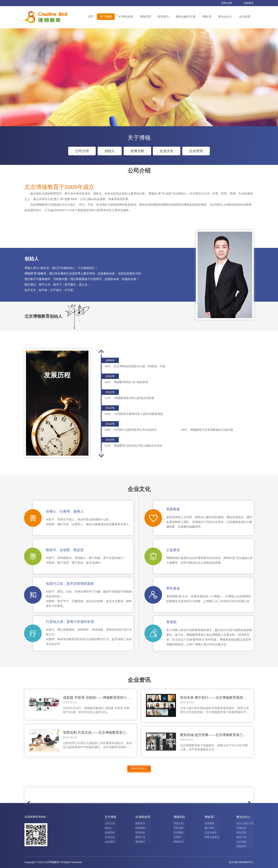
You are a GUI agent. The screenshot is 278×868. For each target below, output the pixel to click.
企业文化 (167, 151)
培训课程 (178, 833)
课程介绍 (140, 837)
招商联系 (241, 846)
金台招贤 (245, 17)
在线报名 (246, 3)
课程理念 (140, 823)
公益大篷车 (211, 833)
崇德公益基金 (212, 837)
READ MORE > (139, 769)
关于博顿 (106, 17)
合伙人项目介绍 (245, 823)
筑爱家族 (209, 823)
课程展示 (140, 842)
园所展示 (163, 17)
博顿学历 (178, 842)
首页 (91, 17)
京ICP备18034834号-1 (241, 862)
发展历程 (137, 151)
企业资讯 (196, 151)
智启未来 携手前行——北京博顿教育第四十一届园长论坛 (213, 698)
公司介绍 (82, 151)
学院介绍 (178, 823)
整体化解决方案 (186, 17)
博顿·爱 (207, 17)
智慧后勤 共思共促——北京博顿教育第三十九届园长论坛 (96, 733)
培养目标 (140, 833)
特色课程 (140, 828)
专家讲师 (178, 828)
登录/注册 (224, 3)
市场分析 (241, 828)
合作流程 (241, 842)
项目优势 (241, 833)
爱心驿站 (209, 828)
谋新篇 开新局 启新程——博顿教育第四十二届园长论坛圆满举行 (97, 698)
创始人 (110, 151)
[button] (101, 455)
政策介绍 (241, 837)
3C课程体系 (126, 17)
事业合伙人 (225, 17)
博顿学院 (145, 17)
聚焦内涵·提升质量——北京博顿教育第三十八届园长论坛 (213, 735)
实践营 (177, 837)
